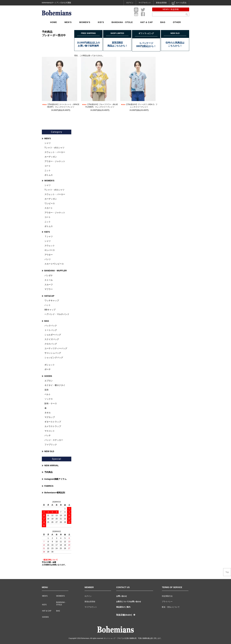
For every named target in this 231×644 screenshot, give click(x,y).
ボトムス (49, 175)
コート (48, 166)
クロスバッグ (51, 344)
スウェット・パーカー (55, 152)
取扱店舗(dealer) (124, 615)
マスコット (50, 431)
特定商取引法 (167, 596)
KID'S (101, 22)
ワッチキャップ (52, 300)
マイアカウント (145, 3)
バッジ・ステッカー (54, 440)
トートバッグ (51, 330)
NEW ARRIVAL (51, 465)
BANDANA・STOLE (122, 22)
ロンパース (50, 250)
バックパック (51, 326)
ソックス (49, 399)
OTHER (177, 22)
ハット (48, 305)
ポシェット (50, 365)
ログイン (130, 3)
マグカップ (50, 417)
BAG (163, 22)
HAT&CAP (49, 296)
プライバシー (167, 602)
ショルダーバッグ (53, 335)
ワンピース (50, 203)
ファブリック (51, 445)
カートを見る (179, 3)
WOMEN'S (85, 22)
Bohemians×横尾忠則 (55, 493)
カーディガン (51, 157)
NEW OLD (49, 451)
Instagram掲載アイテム (55, 479)
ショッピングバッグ (54, 357)
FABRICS (49, 486)
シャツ (48, 143)
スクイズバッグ (52, 339)
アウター (49, 255)
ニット (48, 170)
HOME (53, 22)
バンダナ (49, 275)
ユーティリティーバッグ (56, 348)
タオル (48, 413)
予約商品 (48, 472)
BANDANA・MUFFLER (56, 271)
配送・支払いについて (171, 607)
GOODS (48, 376)
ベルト (48, 394)
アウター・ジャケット (55, 161)
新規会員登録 (161, 3)
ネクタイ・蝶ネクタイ (55, 385)
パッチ (48, 435)
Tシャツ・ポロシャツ (54, 148)
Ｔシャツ (49, 236)
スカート (49, 208)
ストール (49, 280)
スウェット (50, 246)
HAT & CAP (147, 22)
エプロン (49, 381)
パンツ (48, 259)
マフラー (49, 289)
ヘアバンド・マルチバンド (57, 314)
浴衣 (47, 390)
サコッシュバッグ (53, 353)
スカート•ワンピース (54, 264)
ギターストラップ (53, 422)
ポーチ (48, 369)
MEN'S (68, 22)
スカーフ (49, 285)
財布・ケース (51, 403)
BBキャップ (50, 310)
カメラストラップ (53, 426)
